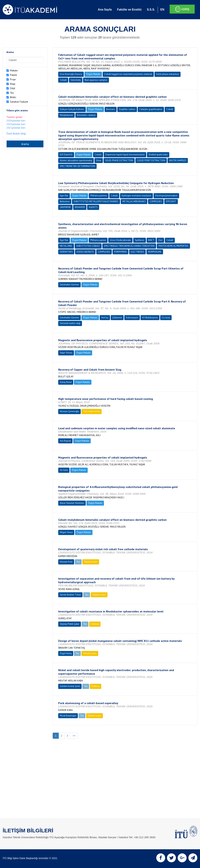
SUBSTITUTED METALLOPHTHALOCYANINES (96, 201)
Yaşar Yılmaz (66, 353)
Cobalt (63, 80)
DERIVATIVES (66, 252)
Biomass (111, 109)
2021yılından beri (16, 128)
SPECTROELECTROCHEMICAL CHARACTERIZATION (129, 246)
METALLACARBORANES (134, 201)
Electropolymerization (166, 196)
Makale (14, 70)
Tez (12, 93)
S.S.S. (151, 10)
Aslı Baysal (65, 441)
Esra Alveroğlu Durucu (71, 74)
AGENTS (93, 207)
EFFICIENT (171, 201)
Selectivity (76, 80)
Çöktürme (117, 318)
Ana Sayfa (105, 10)
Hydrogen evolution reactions (136, 196)
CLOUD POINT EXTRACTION (151, 160)
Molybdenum (66, 115)
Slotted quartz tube (158, 155)
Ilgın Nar (64, 196)
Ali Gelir (64, 470)
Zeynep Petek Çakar (70, 624)
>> (74, 736)
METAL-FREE (66, 246)
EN (162, 10)
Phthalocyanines (99, 196)
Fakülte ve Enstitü (129, 10)
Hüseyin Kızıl (66, 562)
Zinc (160, 240)
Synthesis (140, 240)
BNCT (151, 240)
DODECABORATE (85, 252)
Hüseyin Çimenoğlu (69, 411)
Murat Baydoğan (68, 716)
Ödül (13, 88)
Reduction (65, 201)
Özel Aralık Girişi (16, 133)
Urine (99, 160)
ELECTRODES (137, 252)
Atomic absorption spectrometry (76, 160)
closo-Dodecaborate (120, 240)
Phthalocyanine (98, 240)
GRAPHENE (65, 207)
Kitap (13, 84)
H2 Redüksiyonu (150, 318)
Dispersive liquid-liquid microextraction (125, 155)
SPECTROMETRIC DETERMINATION (77, 166)
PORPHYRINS (120, 252)
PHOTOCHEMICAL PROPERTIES (173, 246)
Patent (13, 75)
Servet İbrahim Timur (70, 595)
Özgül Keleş (66, 653)
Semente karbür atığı (70, 323)
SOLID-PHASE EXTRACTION (119, 160)
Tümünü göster (14, 117)
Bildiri (13, 97)
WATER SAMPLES (178, 160)
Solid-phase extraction (167, 74)
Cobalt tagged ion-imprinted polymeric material (128, 74)
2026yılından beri (16, 121)
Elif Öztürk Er (66, 155)
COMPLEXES (156, 201)
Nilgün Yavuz (66, 532)
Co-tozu (166, 318)
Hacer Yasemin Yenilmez (72, 503)
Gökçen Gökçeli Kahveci (72, 109)
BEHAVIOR (80, 207)
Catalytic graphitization (151, 109)
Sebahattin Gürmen (69, 285)
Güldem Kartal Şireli (70, 686)
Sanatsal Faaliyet (19, 102)
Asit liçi (105, 318)
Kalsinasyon (132, 318)
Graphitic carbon (127, 109)
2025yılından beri (16, 124)
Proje (13, 79)
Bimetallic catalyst (86, 115)
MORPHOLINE (155, 252)
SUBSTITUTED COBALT (88, 246)
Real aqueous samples (96, 80)
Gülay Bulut (66, 382)
